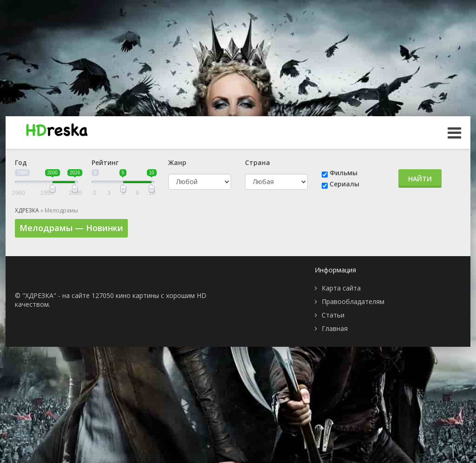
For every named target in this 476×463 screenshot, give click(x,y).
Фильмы (344, 173)
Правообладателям (353, 301)
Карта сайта (341, 288)
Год (21, 162)
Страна (258, 162)
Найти (420, 179)
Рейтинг (105, 162)
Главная (335, 328)
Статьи (333, 315)
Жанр (177, 162)
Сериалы (344, 184)
